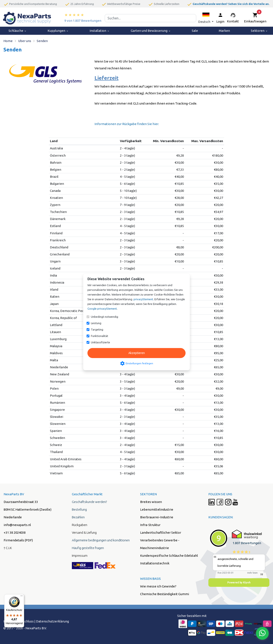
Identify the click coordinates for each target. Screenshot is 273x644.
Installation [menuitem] (100, 31)
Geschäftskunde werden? (89, 502)
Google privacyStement (102, 309)
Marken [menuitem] (224, 31)
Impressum (80, 556)
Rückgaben (80, 525)
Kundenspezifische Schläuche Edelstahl (169, 556)
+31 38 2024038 (15, 533)
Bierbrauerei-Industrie (157, 517)
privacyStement (143, 299)
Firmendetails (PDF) (18, 540)
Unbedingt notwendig (105, 317)
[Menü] (22, 597)
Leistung (96, 323)
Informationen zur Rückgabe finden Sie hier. (127, 124)
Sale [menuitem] (195, 31)
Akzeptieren (137, 353)
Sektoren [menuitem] (259, 31)
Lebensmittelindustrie (157, 509)
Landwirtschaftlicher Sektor (161, 533)
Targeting (97, 329)
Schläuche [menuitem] (18, 31)
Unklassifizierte (100, 342)
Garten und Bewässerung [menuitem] (151, 31)
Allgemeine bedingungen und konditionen (101, 540)
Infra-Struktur (150, 525)
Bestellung (79, 509)
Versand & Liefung (84, 533)
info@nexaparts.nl (17, 525)
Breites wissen (151, 502)
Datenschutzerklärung (52, 621)
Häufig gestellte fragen (88, 548)
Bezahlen (78, 517)
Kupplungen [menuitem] (58, 31)
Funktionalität (99, 336)
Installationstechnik (155, 563)
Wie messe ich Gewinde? (158, 586)
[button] (206, 18)
